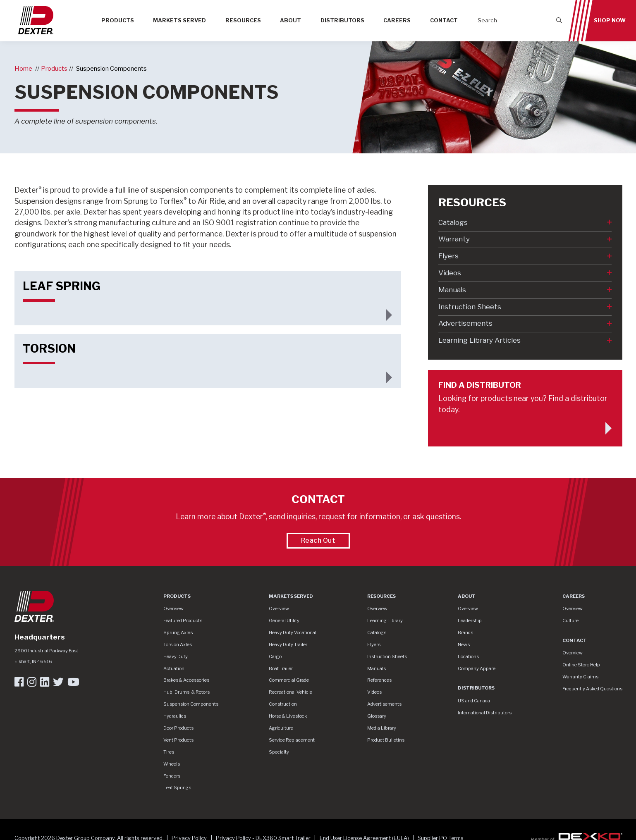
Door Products (178, 728)
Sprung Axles (178, 632)
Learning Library (385, 620)
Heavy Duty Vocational (293, 632)
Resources (243, 20)
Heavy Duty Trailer (288, 644)
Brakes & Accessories (186, 680)
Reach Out (318, 541)
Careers (397, 20)
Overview (173, 609)
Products (118, 20)
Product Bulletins (386, 740)
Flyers (448, 256)
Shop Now (610, 20)
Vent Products (178, 740)
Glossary (377, 716)
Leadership (470, 620)
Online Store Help (581, 665)
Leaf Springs (177, 787)
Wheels (172, 764)
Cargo (275, 656)
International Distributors (485, 713)
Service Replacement (292, 740)
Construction (283, 704)
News (464, 644)
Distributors (342, 20)
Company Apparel (477, 668)
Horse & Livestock (288, 716)
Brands (465, 632)
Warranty (454, 239)
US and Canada (474, 701)
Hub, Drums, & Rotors (186, 692)
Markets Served (179, 20)
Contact (444, 20)
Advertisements (465, 323)
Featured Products (183, 620)
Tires (169, 752)
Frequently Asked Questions (592, 689)
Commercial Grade (289, 680)
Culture (570, 620)
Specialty (279, 752)
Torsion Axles (178, 644)
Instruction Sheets (470, 307)
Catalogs (453, 222)
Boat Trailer (281, 668)
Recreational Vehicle (291, 692)
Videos (450, 273)
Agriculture (281, 728)
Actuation (174, 668)
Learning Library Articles (479, 340)
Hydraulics (175, 716)
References (379, 680)
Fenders (172, 776)
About (291, 20)
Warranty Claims (580, 677)
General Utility (284, 620)
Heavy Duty (176, 656)
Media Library (382, 728)
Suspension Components (111, 68)
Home (23, 68)
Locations (468, 656)
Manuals (452, 290)
